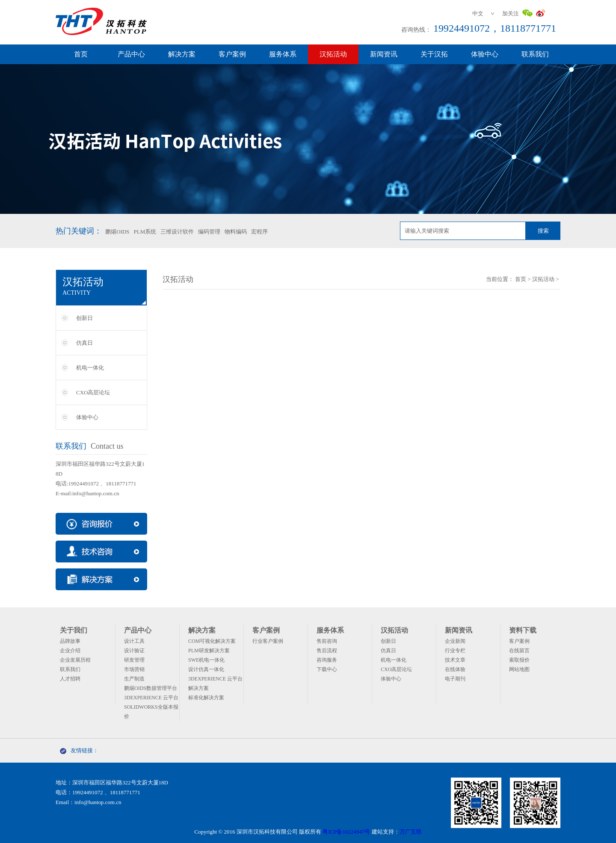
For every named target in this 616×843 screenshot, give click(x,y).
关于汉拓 (434, 54)
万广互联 (411, 832)
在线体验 (455, 669)
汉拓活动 (333, 54)
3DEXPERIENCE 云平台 (151, 698)
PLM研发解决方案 (209, 651)
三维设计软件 (177, 232)
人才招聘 (70, 679)
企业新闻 (455, 641)
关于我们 (74, 630)
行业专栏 (455, 651)
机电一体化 (90, 368)
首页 (81, 54)
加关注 (511, 13)
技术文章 (455, 660)
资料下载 (523, 630)
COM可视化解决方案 (212, 641)
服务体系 (283, 54)
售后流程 (327, 651)
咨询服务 (327, 660)
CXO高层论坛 (93, 392)
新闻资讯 (384, 54)
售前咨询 (327, 641)
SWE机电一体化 (206, 660)
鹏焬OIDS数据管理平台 (151, 688)
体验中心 (485, 54)
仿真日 (84, 343)
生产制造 (134, 679)
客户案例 (232, 54)
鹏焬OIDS (117, 232)
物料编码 (236, 232)
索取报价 (519, 660)
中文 (478, 13)
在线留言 (519, 651)
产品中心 (131, 54)
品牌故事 (70, 641)
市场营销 (134, 669)
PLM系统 (145, 232)
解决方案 (182, 54)
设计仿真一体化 (206, 669)
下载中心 (327, 669)
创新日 (84, 318)
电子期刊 (455, 679)
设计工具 (134, 641)
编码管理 (209, 232)
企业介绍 (70, 651)
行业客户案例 (268, 641)
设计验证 (134, 651)
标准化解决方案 (206, 698)
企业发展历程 (75, 660)
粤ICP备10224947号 (346, 832)
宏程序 (259, 232)
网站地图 (519, 669)
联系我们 (535, 54)
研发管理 (134, 660)
